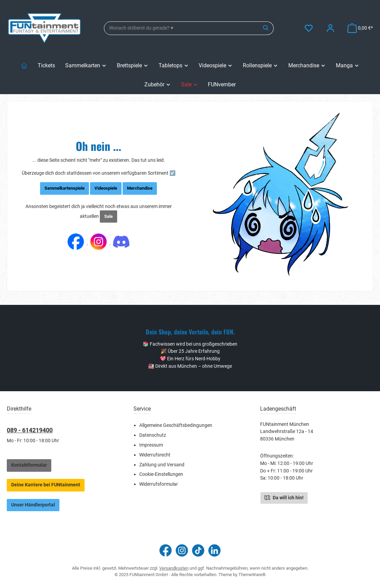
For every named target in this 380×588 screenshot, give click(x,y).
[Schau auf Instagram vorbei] (182, 550)
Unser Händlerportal (33, 505)
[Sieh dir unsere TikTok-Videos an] (198, 550)
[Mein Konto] (330, 28)
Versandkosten (174, 568)
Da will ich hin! (284, 497)
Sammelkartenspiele (65, 188)
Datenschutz (153, 435)
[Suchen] (266, 28)
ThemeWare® (252, 575)
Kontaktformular (29, 465)
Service (142, 409)
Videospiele (106, 188)
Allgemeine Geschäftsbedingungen (176, 425)
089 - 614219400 (30, 430)
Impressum (151, 445)
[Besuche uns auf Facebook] (166, 550)
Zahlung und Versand (162, 465)
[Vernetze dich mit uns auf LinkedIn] (214, 550)
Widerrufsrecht (155, 455)
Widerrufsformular (159, 484)
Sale (108, 216)
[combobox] (181, 28)
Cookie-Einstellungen (161, 474)
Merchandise (140, 188)
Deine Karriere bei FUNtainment (46, 485)
